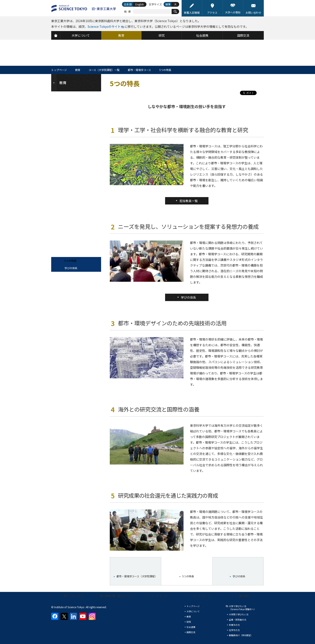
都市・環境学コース (139, 70)
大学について (193, 611)
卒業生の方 (234, 625)
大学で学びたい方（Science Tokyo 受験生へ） (242, 608)
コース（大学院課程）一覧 (104, 70)
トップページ (59, 70)
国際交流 (191, 632)
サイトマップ (159, 596)
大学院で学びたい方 (239, 614)
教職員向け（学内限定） (241, 635)
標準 (168, 4)
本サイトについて (74, 596)
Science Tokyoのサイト (104, 26)
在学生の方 (234, 630)
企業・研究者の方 (238, 620)
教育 (78, 70)
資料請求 (244, 596)
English (140, 4)
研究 (189, 622)
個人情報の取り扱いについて (116, 596)
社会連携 (191, 627)
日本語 (128, 4)
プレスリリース (202, 596)
